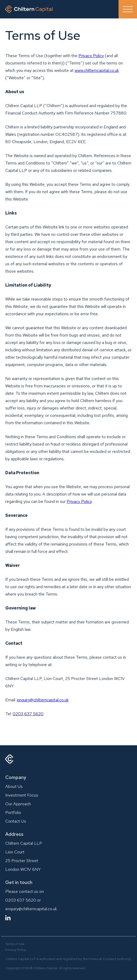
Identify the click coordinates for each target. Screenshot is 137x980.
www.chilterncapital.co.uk (97, 70)
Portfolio (13, 812)
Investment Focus (22, 795)
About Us (14, 786)
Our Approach (18, 804)
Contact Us (16, 821)
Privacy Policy (91, 56)
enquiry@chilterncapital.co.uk (31, 909)
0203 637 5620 (28, 714)
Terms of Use (15, 944)
